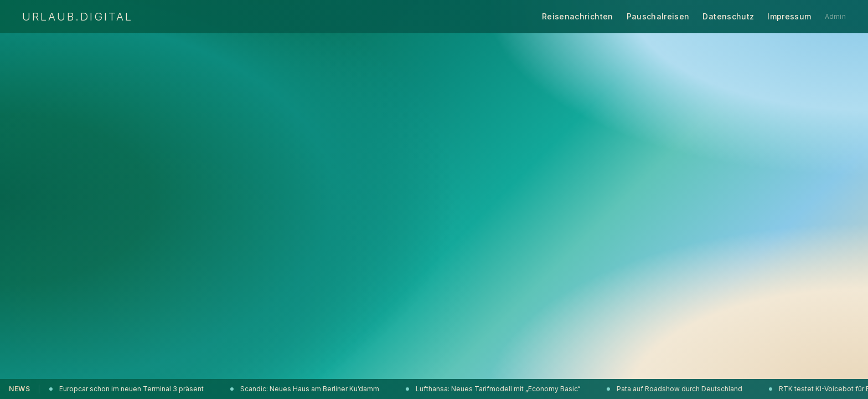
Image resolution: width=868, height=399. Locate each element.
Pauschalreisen (658, 16)
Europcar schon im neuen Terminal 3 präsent (128, 389)
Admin (836, 16)
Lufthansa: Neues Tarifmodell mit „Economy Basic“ (494, 389)
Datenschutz (728, 16)
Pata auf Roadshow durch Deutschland (676, 389)
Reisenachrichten (578, 16)
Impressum (789, 16)
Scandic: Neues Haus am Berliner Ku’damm (306, 389)
